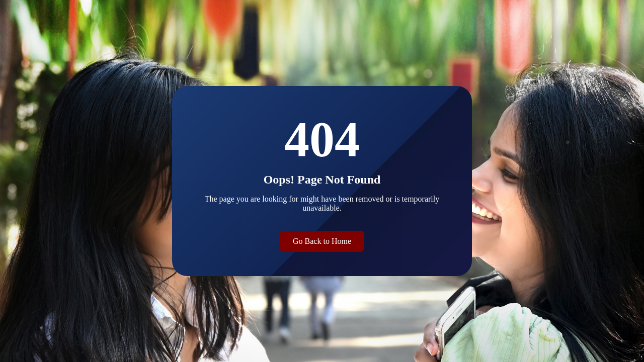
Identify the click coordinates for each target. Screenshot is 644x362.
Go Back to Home (322, 241)
